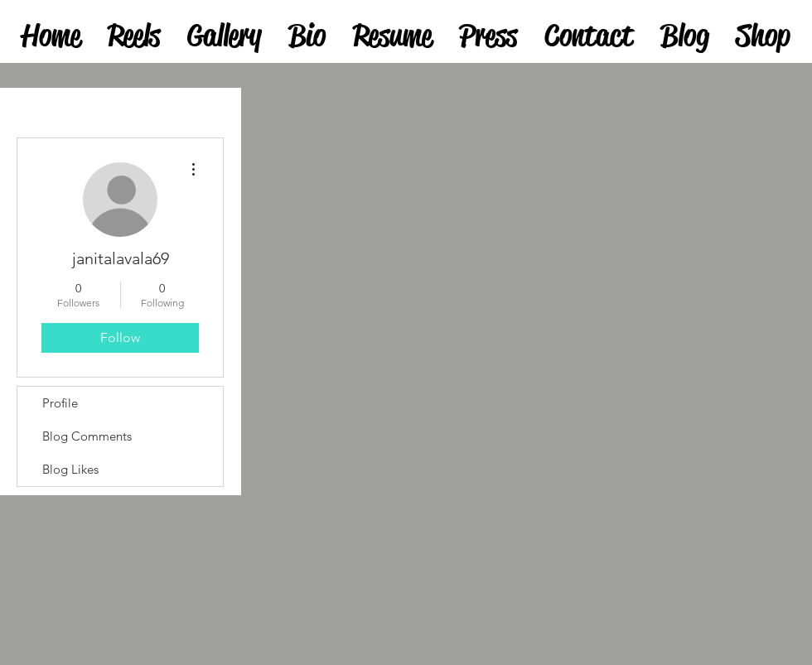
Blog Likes (70, 469)
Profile (60, 403)
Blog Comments (87, 436)
